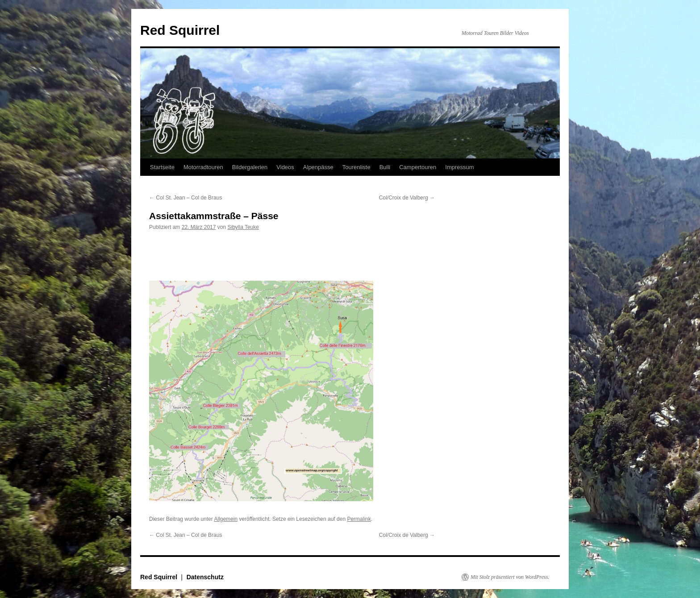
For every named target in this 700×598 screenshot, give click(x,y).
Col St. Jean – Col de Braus (185, 198)
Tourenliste (356, 167)
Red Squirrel (180, 30)
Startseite (162, 167)
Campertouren (418, 167)
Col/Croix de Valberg (407, 198)
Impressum (459, 167)
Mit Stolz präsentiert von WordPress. (510, 577)
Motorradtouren (203, 167)
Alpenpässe (318, 167)
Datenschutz (205, 577)
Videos (285, 167)
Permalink (359, 519)
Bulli (385, 167)
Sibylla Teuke (243, 227)
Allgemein (226, 519)
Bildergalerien (250, 167)
